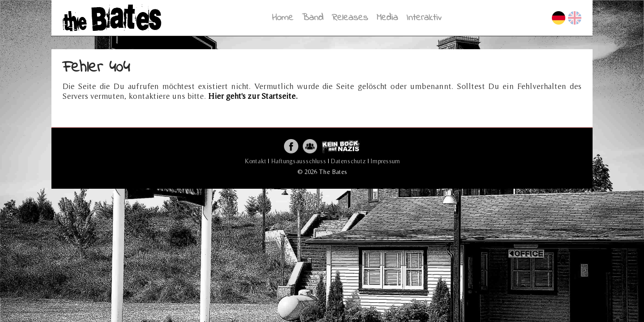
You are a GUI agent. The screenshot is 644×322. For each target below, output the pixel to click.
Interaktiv (424, 18)
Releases (350, 18)
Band (313, 18)
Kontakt (255, 161)
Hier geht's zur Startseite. (253, 96)
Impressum (385, 161)
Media (387, 18)
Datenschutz (348, 161)
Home (283, 18)
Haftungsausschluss (299, 161)
